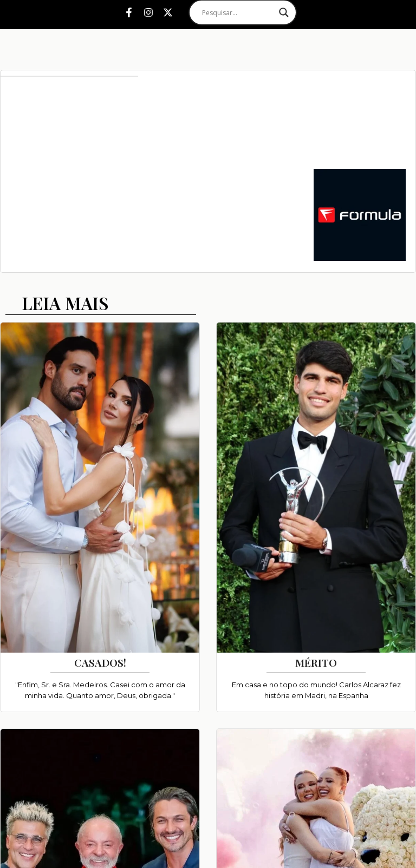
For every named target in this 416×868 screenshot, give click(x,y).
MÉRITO (316, 662)
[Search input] (238, 12)
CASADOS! (100, 662)
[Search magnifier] (284, 12)
